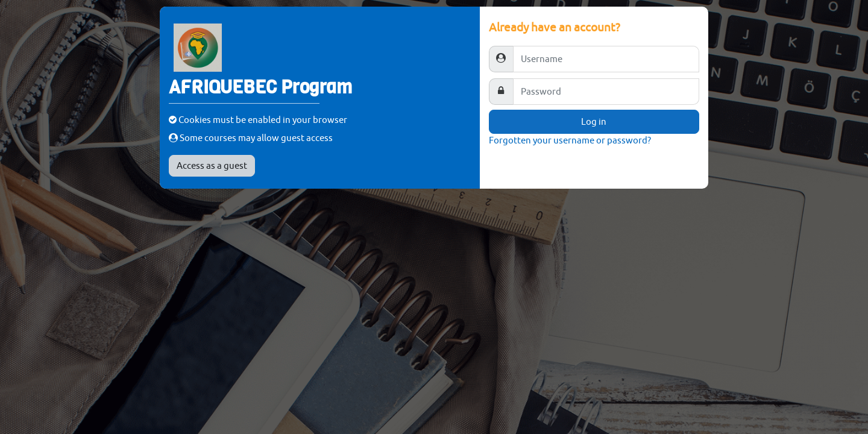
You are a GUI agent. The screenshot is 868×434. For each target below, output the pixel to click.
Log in (594, 121)
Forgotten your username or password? (570, 140)
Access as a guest (212, 165)
